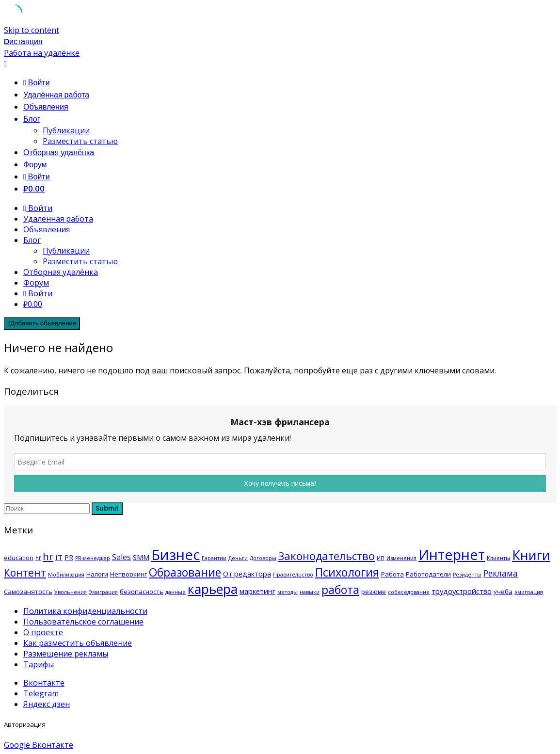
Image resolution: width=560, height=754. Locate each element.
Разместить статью (80, 141)
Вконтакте (44, 683)
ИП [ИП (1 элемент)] (381, 558)
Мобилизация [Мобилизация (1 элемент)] (66, 575)
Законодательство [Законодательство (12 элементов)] (327, 556)
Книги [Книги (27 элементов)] (531, 555)
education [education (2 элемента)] (19, 558)
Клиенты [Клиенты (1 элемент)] (498, 558)
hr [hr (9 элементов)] (48, 556)
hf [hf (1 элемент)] (38, 558)
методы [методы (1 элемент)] (288, 592)
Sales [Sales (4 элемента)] (121, 557)
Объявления (46, 107)
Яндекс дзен (47, 704)
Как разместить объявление (78, 643)
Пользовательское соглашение (83, 622)
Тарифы (39, 664)
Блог (32, 119)
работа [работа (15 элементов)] (340, 590)
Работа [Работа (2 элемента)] (392, 574)
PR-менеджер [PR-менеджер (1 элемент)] (93, 558)
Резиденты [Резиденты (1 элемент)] (467, 575)
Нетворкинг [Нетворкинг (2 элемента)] (128, 574)
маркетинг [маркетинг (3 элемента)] (257, 591)
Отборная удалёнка (59, 152)
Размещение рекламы (66, 654)
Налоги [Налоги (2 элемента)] (97, 574)
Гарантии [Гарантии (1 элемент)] (214, 558)
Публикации (66, 130)
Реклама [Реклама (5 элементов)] (501, 573)
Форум (35, 165)
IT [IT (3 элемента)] (59, 557)
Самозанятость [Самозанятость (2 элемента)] (28, 592)
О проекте (43, 632)
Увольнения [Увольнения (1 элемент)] (71, 592)
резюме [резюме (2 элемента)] (374, 592)
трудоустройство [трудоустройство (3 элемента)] (462, 591)
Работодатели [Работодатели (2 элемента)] (428, 574)
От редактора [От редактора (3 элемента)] (247, 574)
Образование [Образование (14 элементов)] (185, 572)
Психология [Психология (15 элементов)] (347, 572)
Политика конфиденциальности (85, 611)
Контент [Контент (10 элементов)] (25, 573)
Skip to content (32, 30)
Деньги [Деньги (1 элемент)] (238, 558)
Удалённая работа (56, 95)
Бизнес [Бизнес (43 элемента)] (176, 555)
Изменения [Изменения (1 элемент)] (401, 558)
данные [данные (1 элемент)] (176, 592)
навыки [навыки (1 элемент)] (310, 592)
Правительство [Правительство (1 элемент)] (293, 575)
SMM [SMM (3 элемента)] (141, 557)
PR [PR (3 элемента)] (69, 557)
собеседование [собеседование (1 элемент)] (409, 592)
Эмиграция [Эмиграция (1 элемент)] (103, 592)
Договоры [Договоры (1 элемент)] (263, 558)
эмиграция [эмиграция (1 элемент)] (529, 592)
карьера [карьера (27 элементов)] (213, 589)
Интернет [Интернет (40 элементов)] (452, 554)
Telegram (41, 693)
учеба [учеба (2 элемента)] (503, 592)
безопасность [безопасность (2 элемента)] (142, 592)
